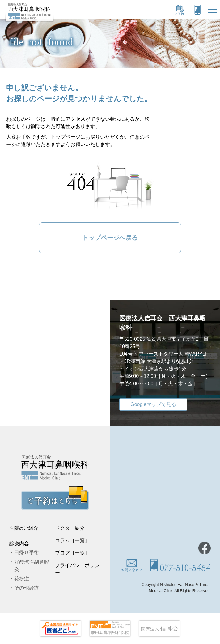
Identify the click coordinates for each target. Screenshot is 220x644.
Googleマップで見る (153, 404)
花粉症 (22, 579)
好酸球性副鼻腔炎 (32, 566)
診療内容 (19, 544)
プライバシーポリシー (77, 569)
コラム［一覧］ (72, 540)
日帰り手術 (27, 553)
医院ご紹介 (24, 528)
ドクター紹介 (70, 528)
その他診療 (27, 588)
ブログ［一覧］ (72, 553)
